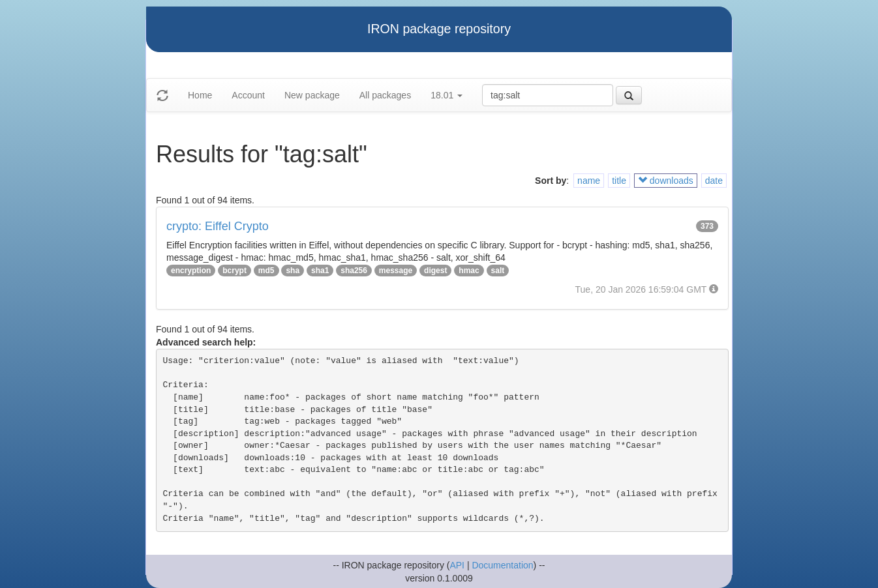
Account (248, 95)
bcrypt (235, 271)
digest (435, 271)
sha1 (320, 271)
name (589, 181)
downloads (666, 181)
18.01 (447, 95)
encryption (191, 271)
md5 (266, 271)
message (396, 271)
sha (293, 271)
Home (200, 95)
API (457, 565)
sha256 (354, 271)
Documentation (502, 565)
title (619, 181)
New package (312, 95)
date (714, 181)
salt (498, 271)
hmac (469, 271)
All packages (385, 95)
